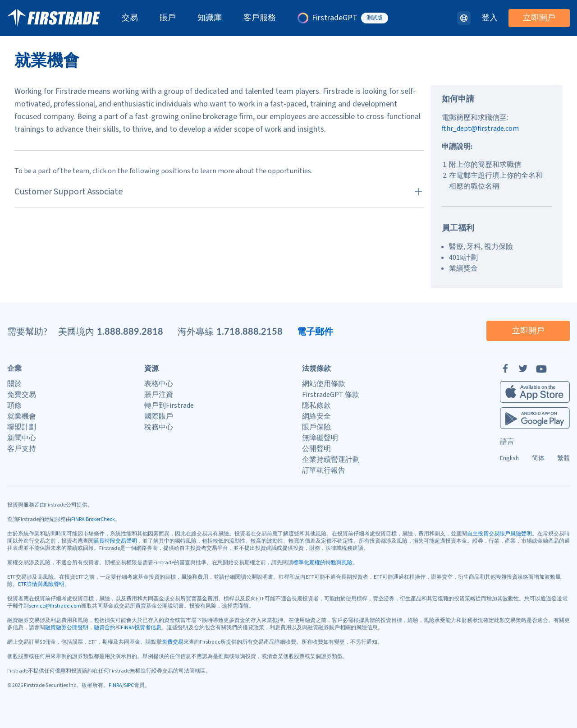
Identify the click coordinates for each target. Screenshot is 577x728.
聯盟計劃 (22, 427)
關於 (14, 384)
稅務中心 (159, 427)
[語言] (464, 18)
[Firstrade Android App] (535, 418)
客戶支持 (22, 449)
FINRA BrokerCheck (93, 519)
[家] (54, 18)
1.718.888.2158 (250, 331)
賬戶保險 (316, 427)
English (509, 458)
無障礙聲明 (320, 438)
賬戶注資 (159, 395)
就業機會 (22, 416)
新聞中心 (22, 438)
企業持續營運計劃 (331, 460)
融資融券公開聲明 (67, 628)
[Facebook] (505, 369)
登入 (490, 18)
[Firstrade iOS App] (535, 392)
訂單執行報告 (324, 470)
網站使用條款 (324, 384)
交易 (130, 18)
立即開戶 (539, 18)
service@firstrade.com (55, 606)
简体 (538, 458)
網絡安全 (316, 416)
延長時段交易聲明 (115, 541)
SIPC (129, 685)
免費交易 (22, 395)
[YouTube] (541, 369)
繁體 (563, 458)
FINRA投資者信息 (141, 628)
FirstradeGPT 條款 (331, 395)
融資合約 (105, 628)
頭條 (14, 405)
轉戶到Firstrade (169, 405)
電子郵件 (315, 331)
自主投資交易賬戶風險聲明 (499, 534)
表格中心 (159, 384)
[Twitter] (523, 369)
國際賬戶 (159, 416)
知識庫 (210, 18)
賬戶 (168, 18)
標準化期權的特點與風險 (323, 563)
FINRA (115, 685)
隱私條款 (316, 405)
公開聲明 (316, 449)
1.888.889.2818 (130, 331)
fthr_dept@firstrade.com (480, 129)
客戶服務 (260, 18)
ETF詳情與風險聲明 (41, 584)
